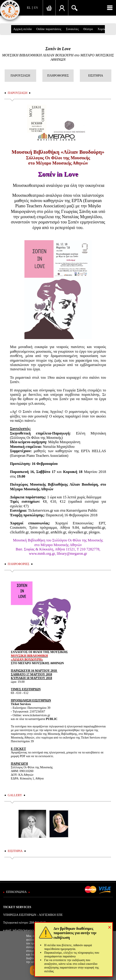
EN (36, 8)
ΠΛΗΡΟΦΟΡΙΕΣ (58, 75)
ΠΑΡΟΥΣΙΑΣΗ (20, 75)
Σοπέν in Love (58, 49)
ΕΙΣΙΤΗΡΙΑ (96, 75)
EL (29, 8)
